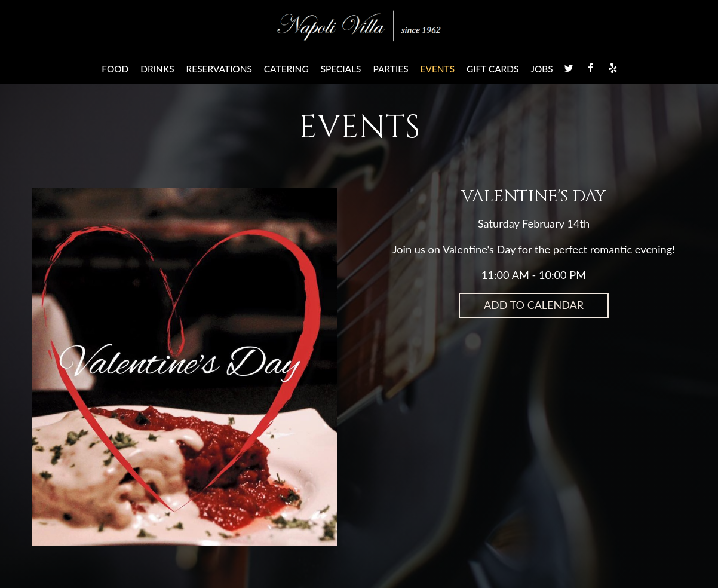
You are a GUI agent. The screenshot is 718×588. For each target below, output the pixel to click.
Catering (286, 69)
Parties (390, 69)
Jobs (541, 69)
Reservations (219, 69)
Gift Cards (493, 69)
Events (438, 69)
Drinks (157, 69)
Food (115, 69)
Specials (341, 69)
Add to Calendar (534, 305)
